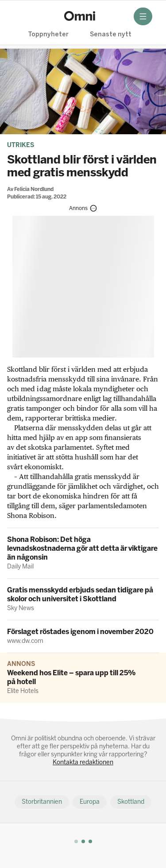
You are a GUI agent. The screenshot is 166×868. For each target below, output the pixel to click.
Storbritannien (42, 802)
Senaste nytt (111, 35)
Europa (90, 802)
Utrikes (21, 145)
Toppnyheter (48, 35)
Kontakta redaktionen (83, 762)
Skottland (131, 802)
